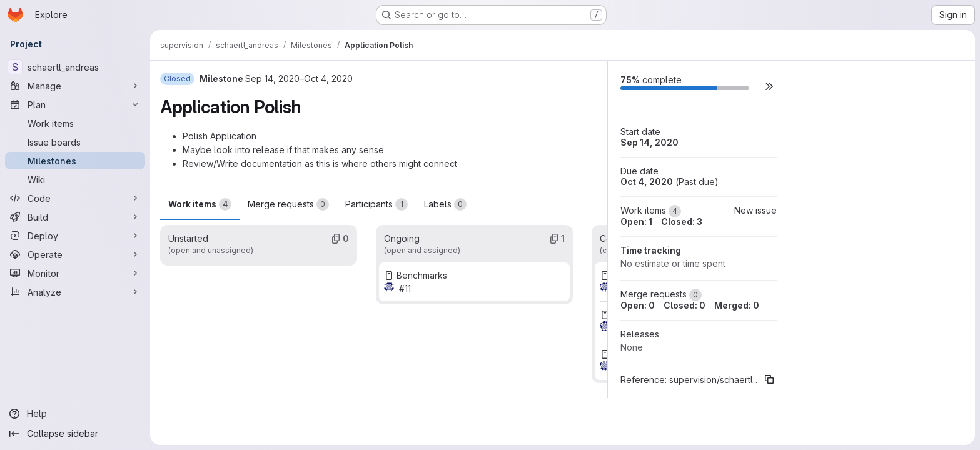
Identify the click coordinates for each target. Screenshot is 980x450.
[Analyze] (75, 292)
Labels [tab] (445, 204)
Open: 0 (638, 305)
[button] (769, 86)
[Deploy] (75, 236)
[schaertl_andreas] (75, 67)
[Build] (75, 217)
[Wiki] (75, 179)
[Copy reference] (769, 379)
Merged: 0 (737, 305)
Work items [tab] (200, 204)
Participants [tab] (376, 204)
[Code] (75, 198)
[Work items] (75, 123)
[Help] (75, 414)
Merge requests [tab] (288, 204)
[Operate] (75, 254)
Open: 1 (636, 222)
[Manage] (75, 86)
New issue (755, 210)
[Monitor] (75, 273)
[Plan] (75, 104)
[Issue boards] (75, 142)
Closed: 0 (684, 305)
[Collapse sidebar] (75, 434)
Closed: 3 (682, 222)
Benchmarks (422, 275)
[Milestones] (75, 161)
